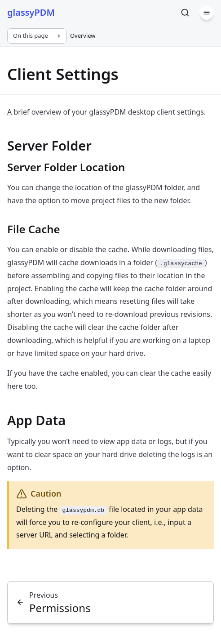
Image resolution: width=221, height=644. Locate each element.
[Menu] (207, 13)
